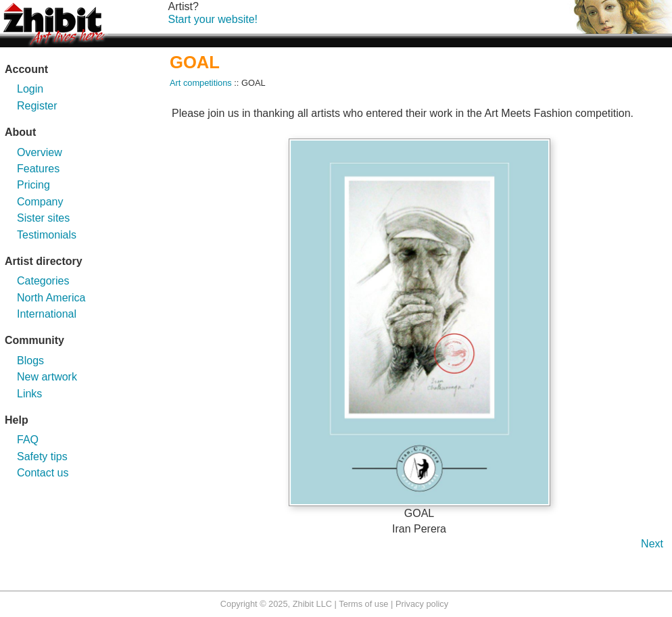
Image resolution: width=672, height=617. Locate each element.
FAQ (28, 440)
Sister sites (43, 218)
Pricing (33, 185)
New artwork (47, 377)
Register (37, 106)
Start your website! (213, 19)
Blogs (30, 361)
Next (652, 544)
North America (51, 298)
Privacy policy (422, 604)
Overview (40, 152)
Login (30, 89)
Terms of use (363, 604)
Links (29, 394)
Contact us (43, 473)
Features (38, 169)
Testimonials (47, 235)
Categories (43, 281)
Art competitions (201, 83)
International (47, 314)
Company (40, 202)
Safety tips (42, 456)
